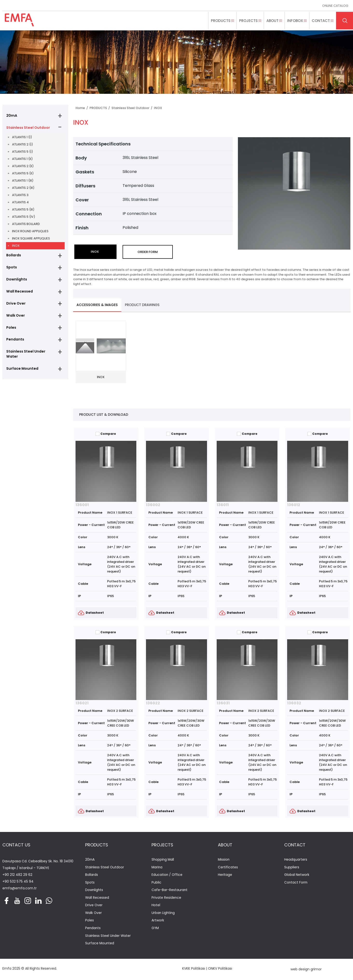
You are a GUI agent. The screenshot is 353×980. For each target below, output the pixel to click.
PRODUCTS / (100, 108)
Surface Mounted (21, 372)
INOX (16, 246)
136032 (294, 703)
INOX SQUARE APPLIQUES (31, 239)
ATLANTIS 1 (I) (22, 138)
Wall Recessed (19, 293)
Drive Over (15, 305)
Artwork (158, 921)
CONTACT (295, 845)
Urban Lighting (163, 914)
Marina (157, 868)
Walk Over (15, 317)
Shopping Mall (163, 860)
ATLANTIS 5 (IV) (24, 217)
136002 (153, 505)
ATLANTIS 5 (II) (23, 174)
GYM (155, 929)
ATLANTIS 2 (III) (23, 188)
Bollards (13, 256)
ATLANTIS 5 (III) (23, 210)
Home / (83, 108)
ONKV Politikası (220, 969)
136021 (82, 703)
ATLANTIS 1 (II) (22, 159)
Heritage (225, 875)
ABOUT (225, 845)
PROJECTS (162, 845)
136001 (82, 505)
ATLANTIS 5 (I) (22, 152)
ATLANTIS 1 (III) (23, 181)
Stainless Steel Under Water (25, 357)
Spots (11, 268)
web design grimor (306, 970)
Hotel (156, 906)
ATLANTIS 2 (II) (23, 167)
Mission (224, 860)
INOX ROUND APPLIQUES (30, 232)
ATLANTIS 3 (20, 195)
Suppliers (292, 868)
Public (156, 883)
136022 (153, 703)
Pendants (15, 342)
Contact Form (296, 883)
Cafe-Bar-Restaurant (170, 891)
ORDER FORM (148, 252)
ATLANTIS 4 (20, 203)
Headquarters (296, 860)
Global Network (297, 875)
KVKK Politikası (194, 969)
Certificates (228, 868)
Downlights (16, 280)
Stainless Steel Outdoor (27, 128)
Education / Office (167, 875)
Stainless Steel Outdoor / (133, 108)
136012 (294, 505)
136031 (223, 703)
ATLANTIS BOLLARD (26, 224)
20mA (11, 116)
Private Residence (166, 898)
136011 (223, 505)
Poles (11, 330)
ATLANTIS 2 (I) (22, 145)
